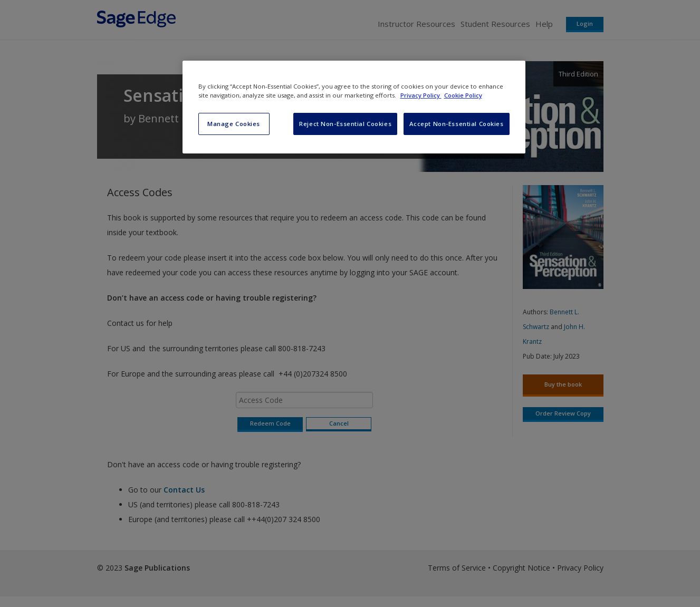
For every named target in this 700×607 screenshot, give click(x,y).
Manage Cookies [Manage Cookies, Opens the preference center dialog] (234, 124)
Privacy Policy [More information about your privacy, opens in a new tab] (421, 95)
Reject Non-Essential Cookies (345, 124)
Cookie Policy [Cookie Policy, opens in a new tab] (463, 95)
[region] (354, 107)
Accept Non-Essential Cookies (457, 124)
